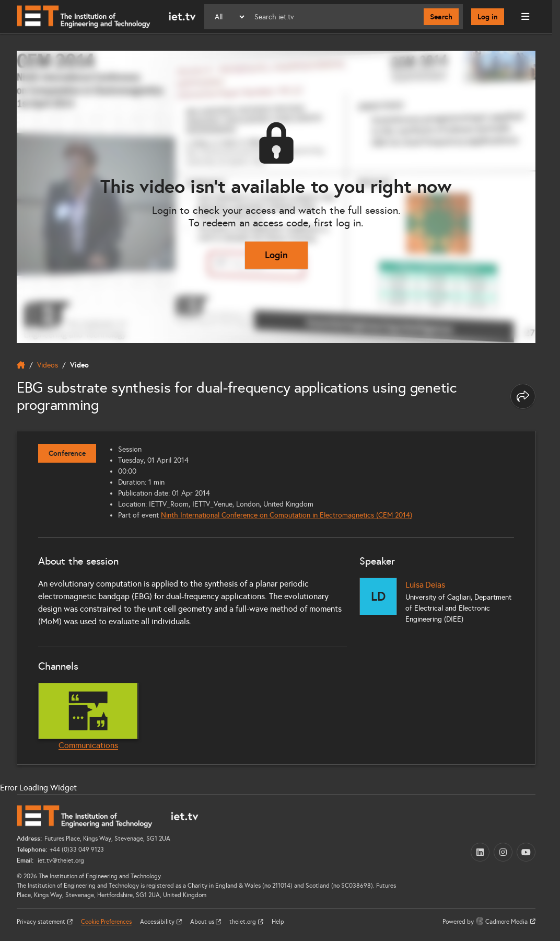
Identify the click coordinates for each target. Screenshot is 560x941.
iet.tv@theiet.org (60, 860)
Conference (67, 453)
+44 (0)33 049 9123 (77, 850)
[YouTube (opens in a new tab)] (526, 852)
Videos (48, 365)
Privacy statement (42, 922)
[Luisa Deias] (378, 596)
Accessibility (158, 922)
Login (276, 255)
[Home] (106, 17)
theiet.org (243, 922)
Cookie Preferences (106, 922)
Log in (488, 17)
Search (441, 17)
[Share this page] (523, 396)
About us (203, 922)
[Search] (335, 17)
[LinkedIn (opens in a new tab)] (480, 852)
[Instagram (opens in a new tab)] (503, 852)
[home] (21, 365)
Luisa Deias (425, 585)
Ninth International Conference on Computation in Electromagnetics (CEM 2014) (287, 515)
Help (278, 922)
